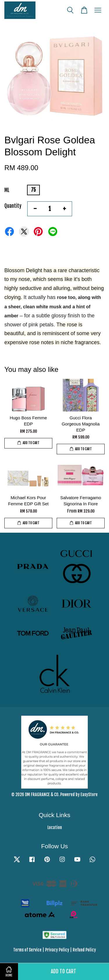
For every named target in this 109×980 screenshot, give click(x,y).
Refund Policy (84, 950)
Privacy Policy (57, 950)
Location (55, 827)
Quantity (13, 206)
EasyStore (89, 795)
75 (33, 190)
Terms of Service (27, 950)
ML (7, 190)
